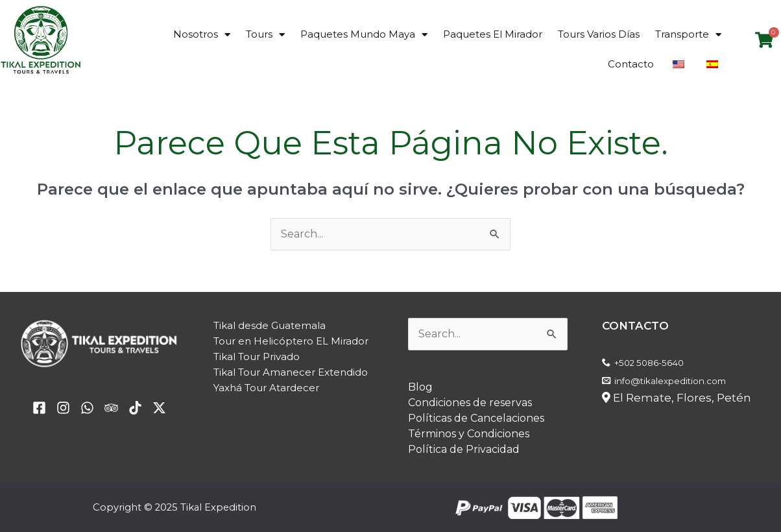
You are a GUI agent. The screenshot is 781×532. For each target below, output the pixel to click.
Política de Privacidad (464, 449)
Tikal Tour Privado (257, 357)
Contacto (631, 64)
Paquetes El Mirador (493, 34)
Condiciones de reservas (470, 403)
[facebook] (39, 408)
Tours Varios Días (599, 34)
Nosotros (202, 35)
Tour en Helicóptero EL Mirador (291, 341)
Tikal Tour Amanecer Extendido (291, 372)
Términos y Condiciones (469, 434)
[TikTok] (135, 408)
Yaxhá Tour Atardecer (266, 388)
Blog (420, 387)
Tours (265, 35)
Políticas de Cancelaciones (476, 418)
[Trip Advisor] (111, 408)
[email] (87, 408)
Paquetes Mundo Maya (364, 35)
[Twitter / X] (159, 408)
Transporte (688, 35)
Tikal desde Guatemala (270, 325)
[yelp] (63, 408)
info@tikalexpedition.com (670, 381)
